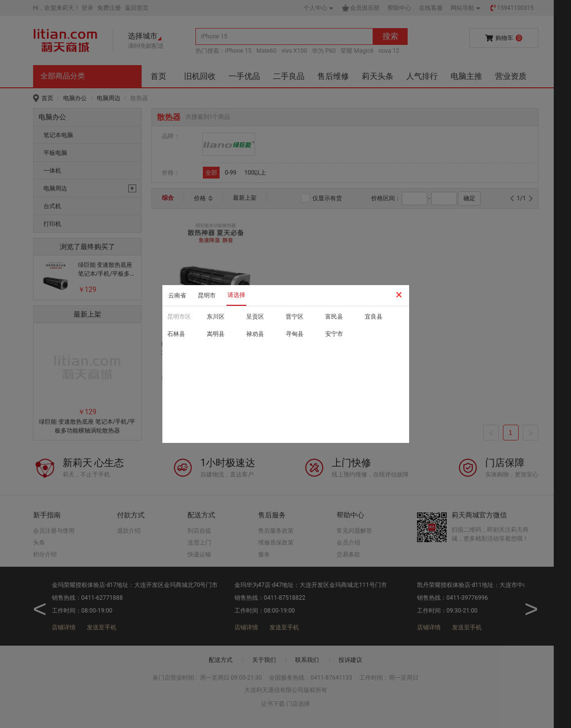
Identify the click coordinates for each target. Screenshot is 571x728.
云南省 (177, 295)
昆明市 (207, 295)
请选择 (236, 295)
